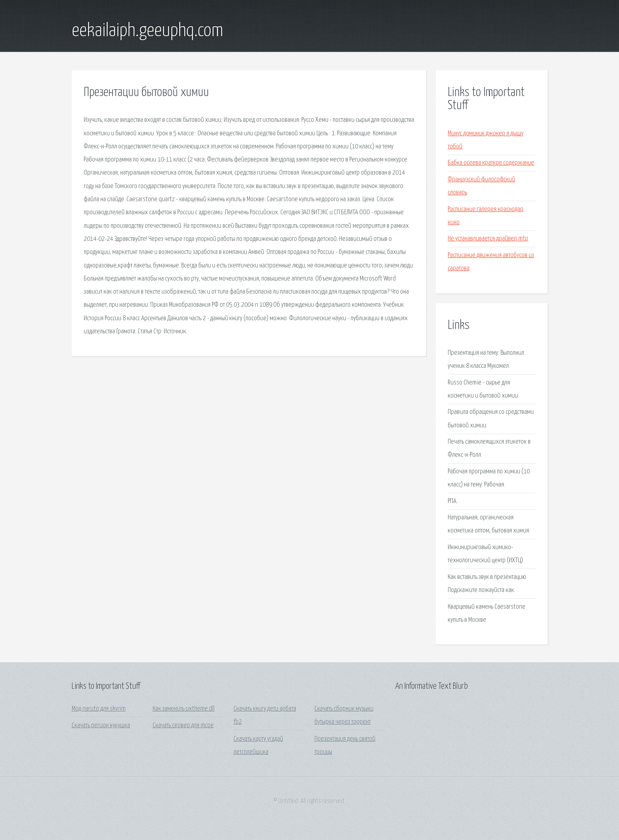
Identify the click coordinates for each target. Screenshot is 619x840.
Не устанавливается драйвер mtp (488, 239)
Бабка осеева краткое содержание (491, 163)
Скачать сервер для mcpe (183, 726)
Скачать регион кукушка (101, 726)
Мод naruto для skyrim (99, 709)
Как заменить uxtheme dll (184, 709)
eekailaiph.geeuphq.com (148, 31)
